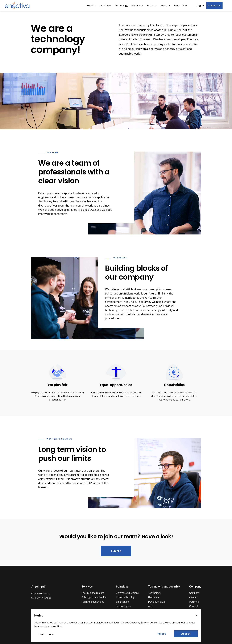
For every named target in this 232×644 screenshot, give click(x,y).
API (150, 606)
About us (165, 6)
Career (193, 597)
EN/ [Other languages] (185, 6)
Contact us (214, 6)
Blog (177, 6)
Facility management (93, 602)
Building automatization (94, 597)
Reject (162, 634)
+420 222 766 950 (41, 598)
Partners (152, 6)
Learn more (46, 634)
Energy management (93, 593)
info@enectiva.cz (40, 593)
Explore (116, 551)
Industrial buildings (126, 597)
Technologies (123, 606)
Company (194, 593)
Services (92, 6)
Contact (194, 606)
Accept (186, 634)
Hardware (137, 6)
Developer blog (156, 602)
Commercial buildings (127, 593)
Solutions (106, 6)
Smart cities (122, 602)
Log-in (200, 6)
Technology (121, 6)
